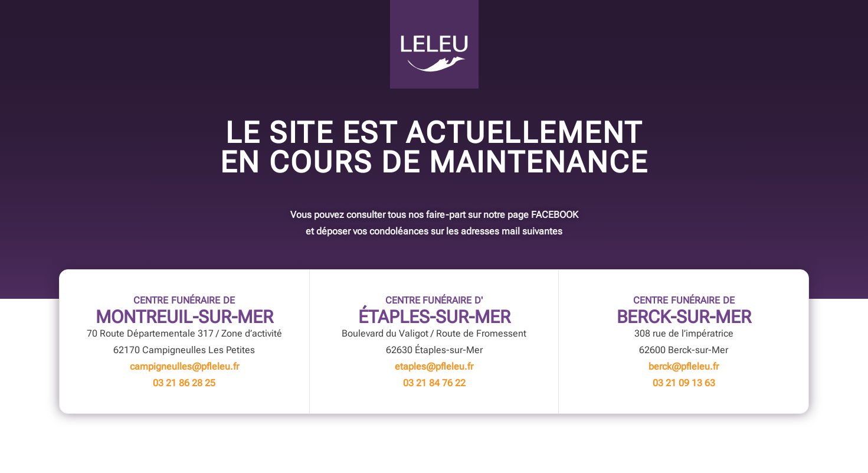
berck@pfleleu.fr (684, 366)
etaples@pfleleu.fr (434, 366)
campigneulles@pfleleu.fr (184, 366)
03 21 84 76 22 (434, 383)
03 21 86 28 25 (184, 383)
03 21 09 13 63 (684, 383)
